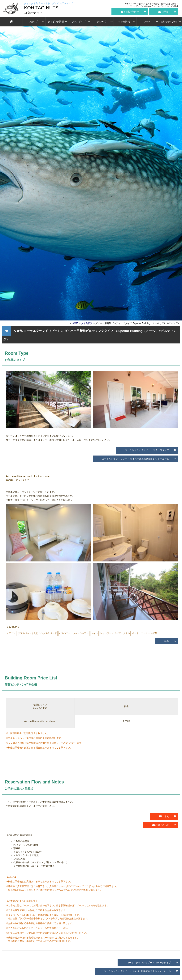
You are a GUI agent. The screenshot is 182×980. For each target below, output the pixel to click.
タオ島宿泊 (87, 323)
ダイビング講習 (56, 22)
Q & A (147, 22)
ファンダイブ (79, 22)
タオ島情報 (124, 22)
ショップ (33, 22)
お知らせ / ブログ (170, 22)
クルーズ (101, 22)
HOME (75, 323)
